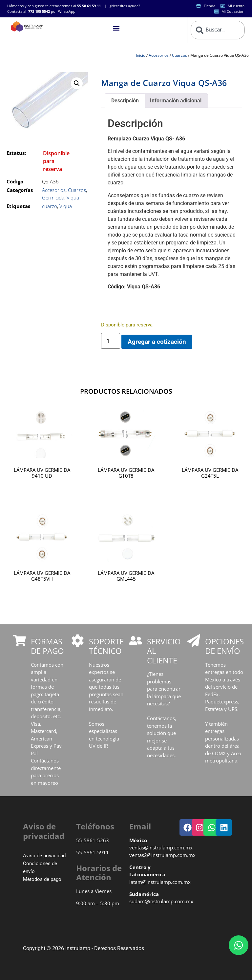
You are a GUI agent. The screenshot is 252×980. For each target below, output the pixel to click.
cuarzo (50, 206)
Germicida (53, 198)
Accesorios (159, 55)
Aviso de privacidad (44, 856)
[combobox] (218, 30)
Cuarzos (179, 55)
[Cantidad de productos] (111, 341)
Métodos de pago (42, 879)
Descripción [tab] (125, 101)
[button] (116, 28)
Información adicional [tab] (176, 101)
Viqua (73, 198)
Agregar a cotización (157, 342)
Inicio (141, 55)
